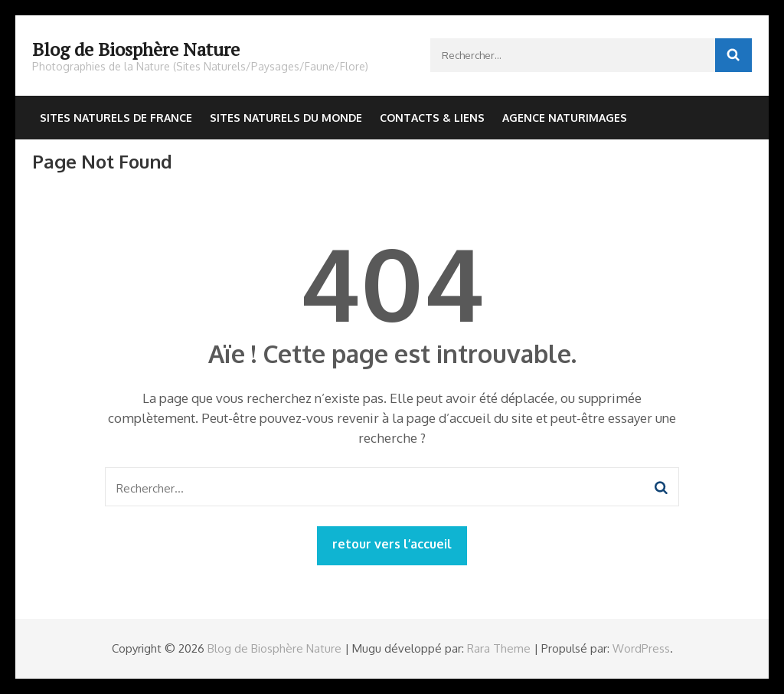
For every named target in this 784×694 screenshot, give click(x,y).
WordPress (641, 648)
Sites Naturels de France (116, 118)
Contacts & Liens (432, 118)
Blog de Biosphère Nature (136, 49)
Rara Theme (499, 648)
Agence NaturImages (565, 118)
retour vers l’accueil (392, 544)
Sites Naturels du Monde (286, 118)
